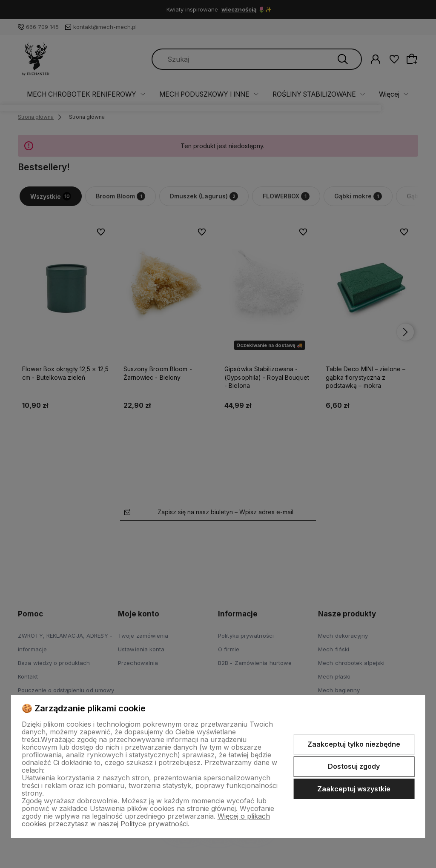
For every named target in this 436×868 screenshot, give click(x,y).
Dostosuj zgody (354, 766)
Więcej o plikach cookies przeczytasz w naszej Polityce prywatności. (146, 820)
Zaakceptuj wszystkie (354, 789)
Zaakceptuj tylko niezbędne (354, 744)
